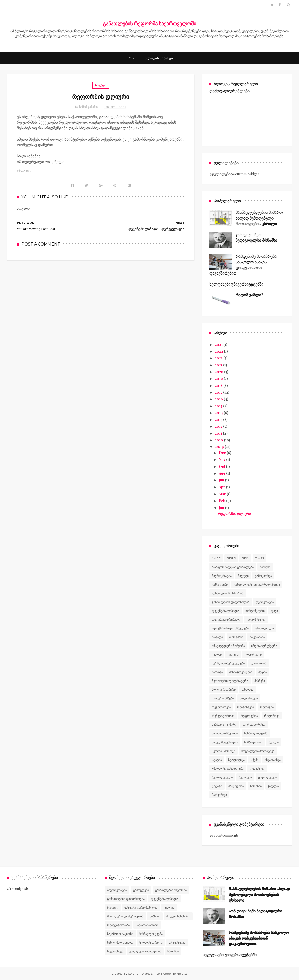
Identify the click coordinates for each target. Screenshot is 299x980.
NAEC (216, 558)
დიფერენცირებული (226, 620)
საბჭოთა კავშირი (224, 725)
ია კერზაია (257, 637)
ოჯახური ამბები (223, 698)
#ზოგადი (24, 171)
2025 (219, 344)
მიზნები (260, 681)
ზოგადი (101, 85)
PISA (245, 558)
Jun (222, 480)
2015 (219, 406)
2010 (219, 440)
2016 (219, 399)
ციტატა (217, 786)
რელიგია (267, 707)
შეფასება (245, 777)
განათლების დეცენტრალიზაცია (257, 584)
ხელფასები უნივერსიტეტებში (236, 284)
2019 (219, 379)
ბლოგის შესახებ (159, 58)
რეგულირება (221, 707)
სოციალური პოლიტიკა (258, 751)
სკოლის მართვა (224, 751)
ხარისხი (256, 786)
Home (131, 58)
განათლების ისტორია (228, 593)
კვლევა (233, 655)
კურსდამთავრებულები (228, 663)
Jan (222, 508)
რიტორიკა (272, 716)
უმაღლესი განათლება (228, 768)
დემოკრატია (265, 602)
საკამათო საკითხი (225, 733)
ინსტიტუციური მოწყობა (228, 646)
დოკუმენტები (256, 620)
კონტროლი (253, 655)
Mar (223, 494)
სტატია (217, 760)
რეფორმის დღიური (234, 513)
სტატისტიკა (236, 760)
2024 (219, 351)
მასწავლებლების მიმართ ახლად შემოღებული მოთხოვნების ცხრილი (259, 218)
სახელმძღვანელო (225, 742)
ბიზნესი (265, 567)
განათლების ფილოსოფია (231, 602)
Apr (222, 487)
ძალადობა (236, 786)
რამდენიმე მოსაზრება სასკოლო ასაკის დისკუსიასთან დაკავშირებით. (259, 938)
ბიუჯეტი (243, 576)
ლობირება (259, 663)
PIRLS (231, 558)
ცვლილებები (268, 777)
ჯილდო (273, 786)
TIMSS (260, 558)
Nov (223, 460)
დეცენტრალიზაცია (226, 611)
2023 (219, 358)
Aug (223, 473)
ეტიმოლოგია (264, 628)
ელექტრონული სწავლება (230, 628)
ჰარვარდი (219, 795)
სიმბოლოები (253, 742)
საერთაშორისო (254, 725)
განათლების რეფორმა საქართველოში (150, 23)
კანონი (217, 655)
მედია (263, 672)
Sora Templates (139, 974)
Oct (222, 467)
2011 (219, 433)
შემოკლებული (222, 777)
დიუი (274, 611)
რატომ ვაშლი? (250, 295)
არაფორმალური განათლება (233, 567)
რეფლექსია (249, 716)
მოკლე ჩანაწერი (224, 690)
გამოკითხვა (263, 576)
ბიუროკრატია (222, 576)
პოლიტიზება (249, 698)
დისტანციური (255, 611)
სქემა (255, 760)
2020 (220, 372)
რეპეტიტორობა (223, 716)
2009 (220, 447)
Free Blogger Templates (171, 974)
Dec (223, 453)
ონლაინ (248, 690)
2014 (219, 413)
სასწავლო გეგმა (256, 733)
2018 (219, 386)
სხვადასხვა (273, 760)
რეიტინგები (246, 707)
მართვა (217, 672)
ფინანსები (257, 768)
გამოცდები (220, 584)
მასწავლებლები (241, 672)
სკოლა (274, 742)
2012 (219, 426)
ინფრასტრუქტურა (264, 646)
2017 (219, 392)
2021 (219, 365)
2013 (219, 420)
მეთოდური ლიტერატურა (230, 681)
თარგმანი (236, 637)
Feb (223, 501)
